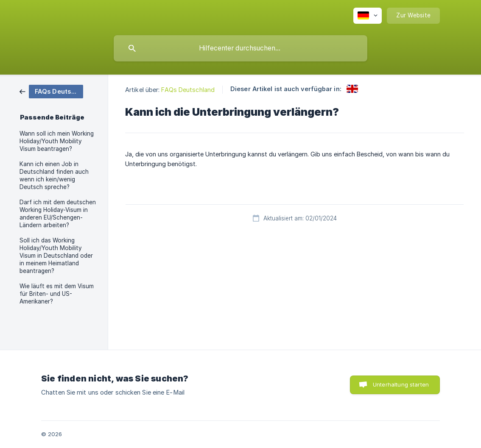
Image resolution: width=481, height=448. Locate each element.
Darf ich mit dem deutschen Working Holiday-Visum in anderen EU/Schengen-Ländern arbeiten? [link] (58, 214)
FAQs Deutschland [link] (188, 90)
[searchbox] (240, 48)
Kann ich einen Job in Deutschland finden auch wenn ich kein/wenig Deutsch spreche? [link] (54, 175)
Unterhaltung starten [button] (401, 384)
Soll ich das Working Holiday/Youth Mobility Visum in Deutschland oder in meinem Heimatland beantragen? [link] (56, 256)
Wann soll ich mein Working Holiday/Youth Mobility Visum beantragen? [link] (57, 141)
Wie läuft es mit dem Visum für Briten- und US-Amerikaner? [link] (57, 294)
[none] (368, 16)
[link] (51, 91)
